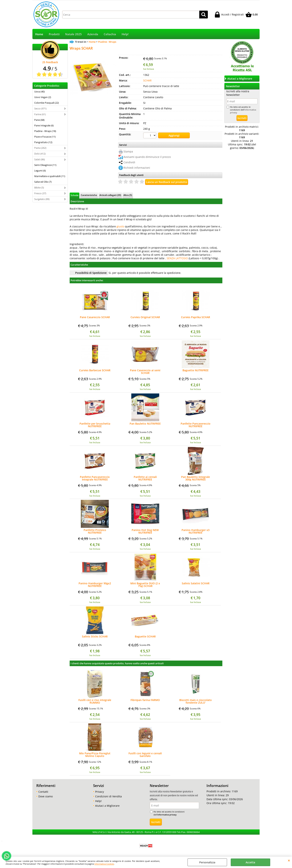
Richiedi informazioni (137, 168)
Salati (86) (40, 159)
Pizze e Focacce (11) (45, 137)
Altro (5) (128, 195)
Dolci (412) (40, 154)
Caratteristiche (89, 195)
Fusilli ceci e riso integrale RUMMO (95, 701)
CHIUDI (289, 860)
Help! (125, 34)
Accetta (250, 862)
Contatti (43, 792)
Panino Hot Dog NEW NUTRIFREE (145, 531)
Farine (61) (40, 114)
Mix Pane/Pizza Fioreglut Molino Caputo (95, 755)
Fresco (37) (40, 193)
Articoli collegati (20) (110, 195)
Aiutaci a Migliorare (107, 806)
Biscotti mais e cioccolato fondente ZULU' (196, 701)
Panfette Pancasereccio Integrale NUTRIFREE (95, 478)
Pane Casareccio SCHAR (95, 317)
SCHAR (147, 80)
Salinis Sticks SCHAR (95, 637)
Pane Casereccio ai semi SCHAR (145, 372)
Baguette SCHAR (145, 637)
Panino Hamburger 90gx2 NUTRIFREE (95, 585)
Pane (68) (39, 120)
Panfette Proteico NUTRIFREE (95, 531)
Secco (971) (40, 108)
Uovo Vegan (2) (43, 97)
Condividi (129, 162)
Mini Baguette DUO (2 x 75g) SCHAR (145, 585)
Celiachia (110, 34)
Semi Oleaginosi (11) (45, 165)
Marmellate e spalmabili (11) (50, 176)
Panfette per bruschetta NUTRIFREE (95, 425)
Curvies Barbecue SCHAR (95, 371)
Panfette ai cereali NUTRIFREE (145, 478)
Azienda (93, 34)
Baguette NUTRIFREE (196, 371)
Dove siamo (46, 796)
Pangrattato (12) (43, 142)
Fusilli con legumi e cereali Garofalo (145, 755)
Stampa (128, 151)
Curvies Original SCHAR (145, 317)
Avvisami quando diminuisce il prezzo (147, 157)
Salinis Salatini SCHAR (196, 584)
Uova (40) (39, 92)
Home (39, 34)
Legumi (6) (40, 171)
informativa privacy (167, 815)
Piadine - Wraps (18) (45, 131)
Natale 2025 (73, 34)
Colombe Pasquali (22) (47, 103)
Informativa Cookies (104, 864)
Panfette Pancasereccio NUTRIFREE (196, 425)
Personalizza (207, 862)
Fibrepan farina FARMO (145, 700)
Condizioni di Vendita (108, 796)
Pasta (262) (40, 148)
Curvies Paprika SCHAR (196, 317)
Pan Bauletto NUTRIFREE (145, 424)
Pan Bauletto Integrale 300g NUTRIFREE (196, 478)
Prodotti (54, 34)
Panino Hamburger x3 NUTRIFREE (196, 531)
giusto (120, 226)
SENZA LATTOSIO (177, 258)
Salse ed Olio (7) (43, 182)
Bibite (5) (39, 188)
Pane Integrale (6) (44, 125)
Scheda (74, 195)
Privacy (100, 792)
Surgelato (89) (42, 199)
